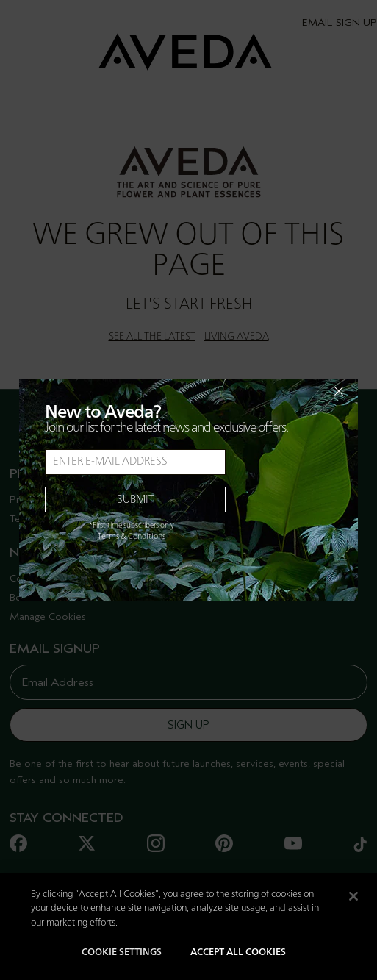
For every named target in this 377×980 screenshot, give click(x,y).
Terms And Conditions (60, 519)
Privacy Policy (42, 500)
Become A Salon (47, 597)
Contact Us (35, 578)
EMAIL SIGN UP (340, 22)
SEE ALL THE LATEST (152, 337)
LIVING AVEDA (237, 337)
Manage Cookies (48, 616)
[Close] (353, 912)
